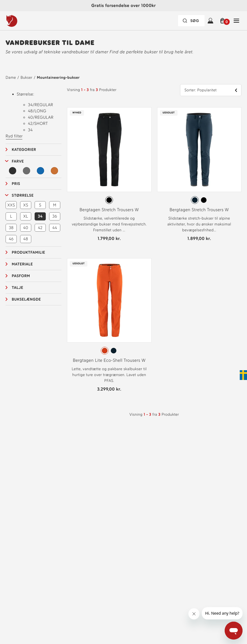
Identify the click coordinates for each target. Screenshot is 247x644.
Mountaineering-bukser (58, 78)
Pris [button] (16, 184)
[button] (223, 21)
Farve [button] (18, 161)
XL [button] (26, 216)
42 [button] (40, 228)
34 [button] (40, 216)
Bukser (26, 78)
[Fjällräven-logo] (23, 21)
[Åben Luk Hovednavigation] (236, 21)
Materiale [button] (22, 264)
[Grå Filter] (27, 171)
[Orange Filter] (54, 171)
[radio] (109, 200)
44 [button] (55, 228)
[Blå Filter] (40, 171)
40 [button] (26, 228)
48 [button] (26, 239)
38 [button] (11, 228)
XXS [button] (11, 205)
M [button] (55, 205)
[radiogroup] (109, 200)
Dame (11, 78)
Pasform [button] (21, 276)
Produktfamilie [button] (28, 252)
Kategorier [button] (24, 150)
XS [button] (26, 205)
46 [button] (11, 239)
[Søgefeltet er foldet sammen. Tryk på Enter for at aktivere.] (191, 21)
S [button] (40, 205)
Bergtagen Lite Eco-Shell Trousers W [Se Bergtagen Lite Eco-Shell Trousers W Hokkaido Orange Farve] (109, 360)
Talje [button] (17, 288)
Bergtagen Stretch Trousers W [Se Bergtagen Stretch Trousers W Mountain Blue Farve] (199, 210)
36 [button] (55, 216)
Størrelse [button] (23, 195)
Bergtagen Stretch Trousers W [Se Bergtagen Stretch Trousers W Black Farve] (109, 210)
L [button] (11, 216)
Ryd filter (14, 136)
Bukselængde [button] (26, 299)
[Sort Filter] (13, 171)
